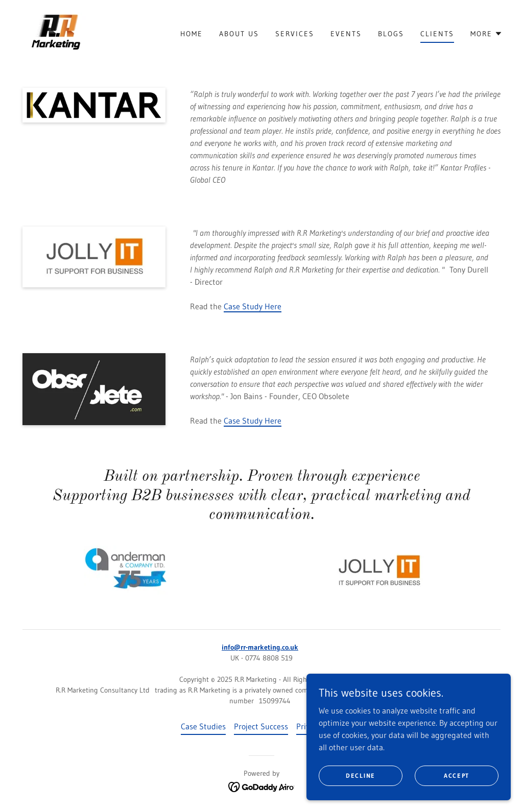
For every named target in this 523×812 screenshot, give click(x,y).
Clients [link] (437, 34)
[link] (57, 33)
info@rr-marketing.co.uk (260, 647)
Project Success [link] (261, 726)
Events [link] (346, 34)
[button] (486, 34)
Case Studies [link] (203, 726)
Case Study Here (253, 306)
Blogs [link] (391, 34)
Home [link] (192, 34)
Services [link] (295, 34)
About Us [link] (239, 34)
